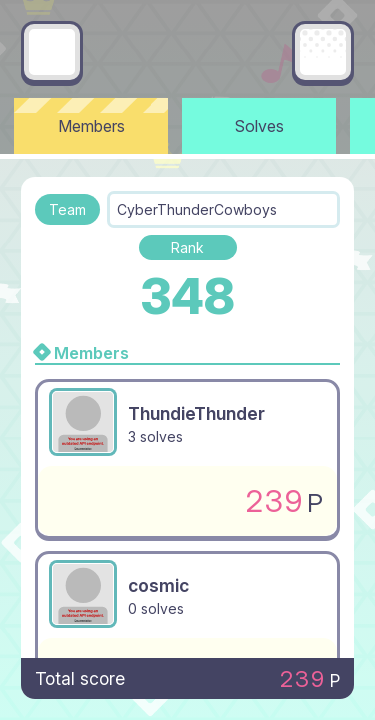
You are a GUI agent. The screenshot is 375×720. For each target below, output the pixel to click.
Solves (259, 126)
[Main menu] (323, 52)
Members (91, 126)
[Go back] (52, 52)
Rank (187, 247)
